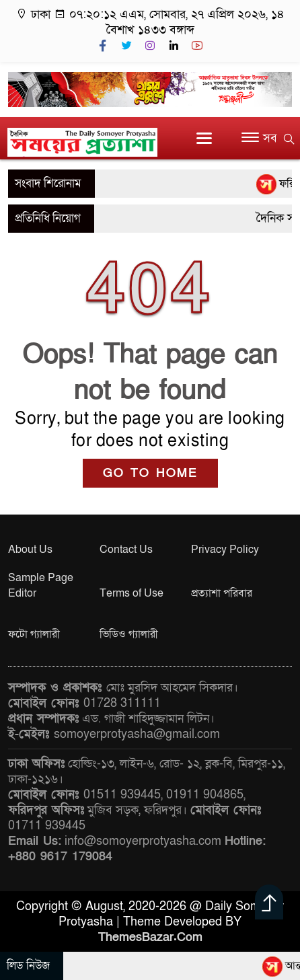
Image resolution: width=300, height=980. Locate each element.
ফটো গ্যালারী (34, 634)
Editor (22, 593)
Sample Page (41, 578)
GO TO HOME (150, 473)
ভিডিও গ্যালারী (129, 634)
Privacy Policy (225, 550)
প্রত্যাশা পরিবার (222, 593)
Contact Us (126, 550)
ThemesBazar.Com (150, 937)
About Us (30, 550)
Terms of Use (132, 593)
